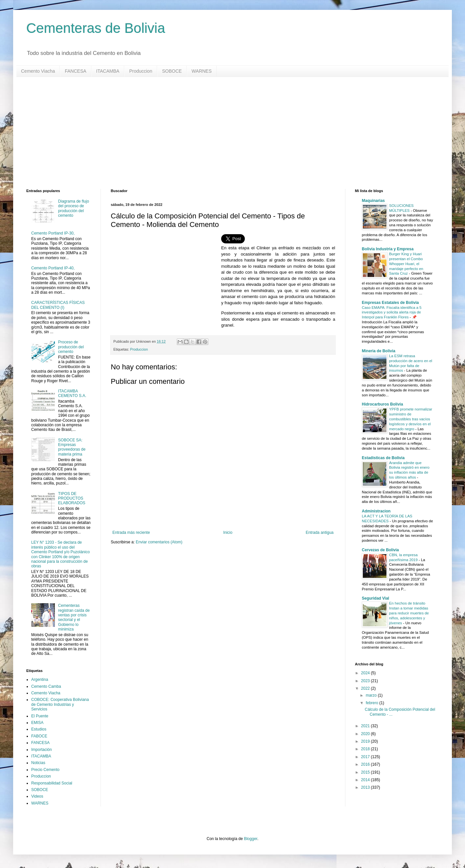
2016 (366, 764)
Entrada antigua (320, 533)
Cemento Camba (46, 686)
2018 (366, 749)
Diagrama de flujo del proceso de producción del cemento (74, 208)
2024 (366, 673)
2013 (366, 787)
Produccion (141, 71)
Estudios (39, 729)
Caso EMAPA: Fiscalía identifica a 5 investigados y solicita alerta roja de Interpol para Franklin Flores (392, 312)
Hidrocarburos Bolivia (382, 404)
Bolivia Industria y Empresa (388, 249)
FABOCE (39, 736)
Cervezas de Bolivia (380, 550)
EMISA (37, 723)
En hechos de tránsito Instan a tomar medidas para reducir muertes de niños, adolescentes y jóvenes (409, 613)
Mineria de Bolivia (379, 351)
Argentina (40, 680)
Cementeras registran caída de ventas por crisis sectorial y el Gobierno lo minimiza (74, 617)
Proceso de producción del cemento (71, 347)
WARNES (202, 71)
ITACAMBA (108, 71)
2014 (366, 780)
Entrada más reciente (131, 533)
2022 (366, 688)
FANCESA (75, 71)
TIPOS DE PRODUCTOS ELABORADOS (72, 498)
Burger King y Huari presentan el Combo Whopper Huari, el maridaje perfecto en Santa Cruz (406, 264)
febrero (372, 703)
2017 (366, 757)
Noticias (38, 763)
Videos (37, 796)
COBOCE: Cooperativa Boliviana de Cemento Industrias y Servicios (60, 704)
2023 (366, 681)
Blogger (251, 839)
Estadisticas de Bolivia (383, 458)
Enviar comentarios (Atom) (159, 542)
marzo (372, 695)
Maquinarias (373, 201)
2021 (366, 726)
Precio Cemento (45, 770)
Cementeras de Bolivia (96, 28)
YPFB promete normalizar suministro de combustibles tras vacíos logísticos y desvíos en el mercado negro (411, 419)
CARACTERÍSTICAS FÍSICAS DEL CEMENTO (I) (58, 305)
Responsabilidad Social (52, 783)
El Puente (40, 716)
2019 (366, 741)
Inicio (228, 533)
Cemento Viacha (38, 71)
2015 (366, 772)
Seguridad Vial (375, 598)
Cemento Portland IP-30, (53, 233)
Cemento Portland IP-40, (53, 268)
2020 (366, 734)
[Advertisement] (223, 133)
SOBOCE (172, 71)
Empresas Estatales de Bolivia (390, 303)
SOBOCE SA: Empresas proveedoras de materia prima (72, 447)
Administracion (376, 511)
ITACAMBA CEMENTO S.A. (72, 393)
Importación (42, 750)
